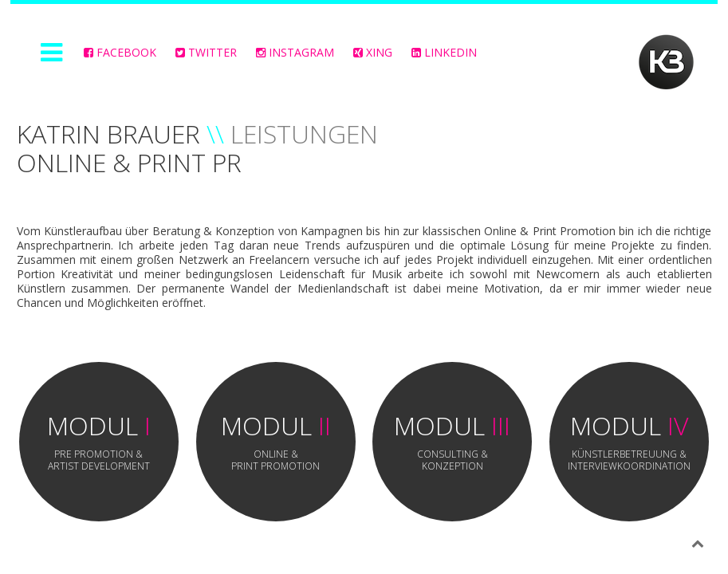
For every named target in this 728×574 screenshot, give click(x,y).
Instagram (295, 52)
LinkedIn (444, 52)
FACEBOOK (120, 52)
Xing (373, 52)
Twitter (206, 52)
